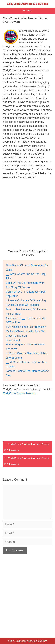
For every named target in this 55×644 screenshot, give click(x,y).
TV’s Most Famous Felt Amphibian (26, 327)
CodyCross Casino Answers (19, 393)
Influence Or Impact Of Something (26, 300)
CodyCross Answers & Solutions (27, 4)
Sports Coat (13, 340)
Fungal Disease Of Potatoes (22, 305)
